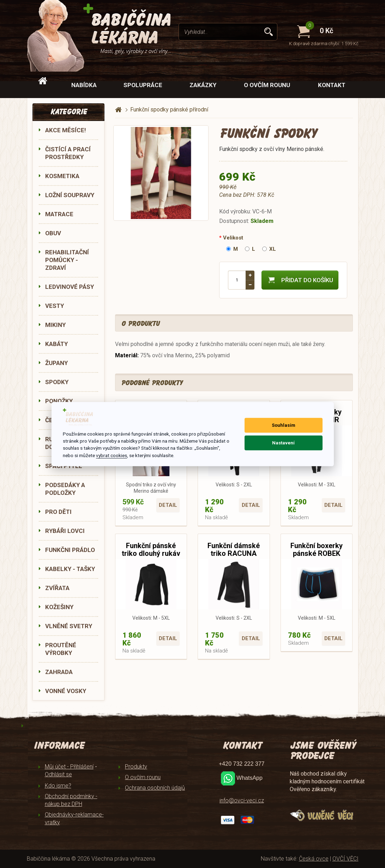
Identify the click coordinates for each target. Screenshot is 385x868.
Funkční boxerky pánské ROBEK (317, 550)
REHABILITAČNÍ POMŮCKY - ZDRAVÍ (67, 260)
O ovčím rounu (267, 85)
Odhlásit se (58, 774)
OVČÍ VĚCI (345, 859)
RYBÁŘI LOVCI (65, 531)
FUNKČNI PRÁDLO (70, 550)
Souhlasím (284, 425)
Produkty (136, 767)
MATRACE (59, 214)
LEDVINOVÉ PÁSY (70, 287)
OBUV (53, 233)
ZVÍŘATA (57, 588)
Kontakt (332, 85)
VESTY (55, 306)
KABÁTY (56, 344)
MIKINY (55, 325)
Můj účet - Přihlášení (69, 767)
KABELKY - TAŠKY (70, 569)
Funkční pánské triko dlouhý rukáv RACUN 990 (151, 553)
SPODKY (57, 382)
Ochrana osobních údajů (155, 788)
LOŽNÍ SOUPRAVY (70, 195)
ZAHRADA (59, 672)
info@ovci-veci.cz (242, 800)
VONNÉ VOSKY (66, 691)
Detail (168, 505)
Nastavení (283, 443)
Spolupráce (143, 85)
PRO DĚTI (58, 512)
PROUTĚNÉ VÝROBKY (61, 649)
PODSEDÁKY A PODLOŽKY (65, 489)
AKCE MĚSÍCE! (66, 130)
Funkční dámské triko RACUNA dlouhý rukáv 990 (234, 553)
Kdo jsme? (58, 786)
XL (269, 249)
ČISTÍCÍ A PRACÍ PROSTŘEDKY (68, 153)
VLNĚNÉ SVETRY (69, 626)
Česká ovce (314, 859)
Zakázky (203, 85)
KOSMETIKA (62, 176)
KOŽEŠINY (59, 607)
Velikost (233, 238)
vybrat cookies (112, 455)
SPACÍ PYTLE (64, 466)
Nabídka (84, 85)
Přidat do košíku (300, 280)
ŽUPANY (56, 363)
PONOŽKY (59, 401)
